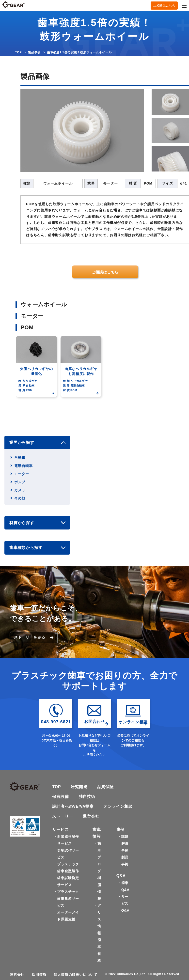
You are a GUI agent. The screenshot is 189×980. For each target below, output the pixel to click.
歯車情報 (97, 833)
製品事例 (34, 52)
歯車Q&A (126, 886)
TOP (18, 52)
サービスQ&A (126, 903)
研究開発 (79, 787)
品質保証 (105, 787)
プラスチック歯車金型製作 (68, 868)
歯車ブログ (99, 857)
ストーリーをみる (34, 637)
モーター (22, 474)
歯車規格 (99, 950)
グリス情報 (99, 919)
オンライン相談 (118, 806)
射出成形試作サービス (68, 840)
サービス (60, 830)
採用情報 (39, 975)
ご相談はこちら (164, 6)
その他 (20, 498)
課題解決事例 (125, 843)
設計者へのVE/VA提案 (73, 806)
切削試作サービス (68, 854)
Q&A (121, 876)
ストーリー (63, 816)
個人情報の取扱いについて (76, 975)
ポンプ (20, 482)
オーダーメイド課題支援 (68, 916)
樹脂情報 (99, 888)
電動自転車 (23, 466)
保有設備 (60, 797)
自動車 (20, 458)
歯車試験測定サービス (68, 881)
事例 (121, 830)
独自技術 (87, 797)
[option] (38, 373)
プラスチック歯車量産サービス (68, 899)
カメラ (20, 490)
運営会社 (91, 816)
